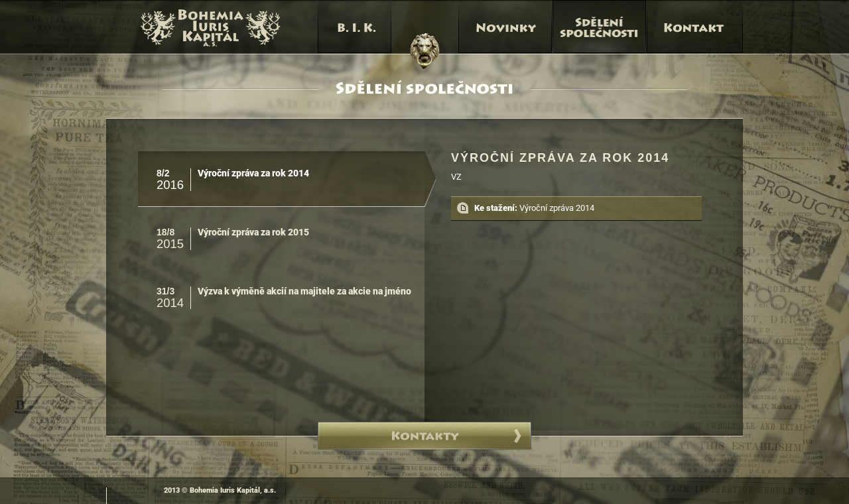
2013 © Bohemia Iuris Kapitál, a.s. (220, 490)
